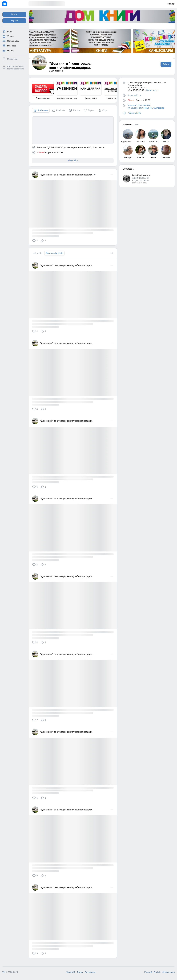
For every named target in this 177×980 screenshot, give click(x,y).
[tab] (41, 110)
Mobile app (12, 59)
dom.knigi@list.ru (140, 183)
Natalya (128, 157)
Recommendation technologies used (16, 68)
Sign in (14, 14)
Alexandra (153, 142)
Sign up (14, 21)
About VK (70, 972)
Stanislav (166, 157)
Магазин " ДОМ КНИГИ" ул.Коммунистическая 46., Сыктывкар (146, 107)
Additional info (134, 113)
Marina (166, 142)
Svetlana (141, 142)
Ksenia (141, 157)
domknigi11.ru (134, 95)
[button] (36, 241)
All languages (168, 972)
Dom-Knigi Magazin (141, 175)
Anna (153, 157)
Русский (148, 972)
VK (4, 972)
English (157, 972)
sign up (171, 4)
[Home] (15, 4)
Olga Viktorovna (129, 142)
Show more (152, 90)
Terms (80, 972)
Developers (90, 972)
